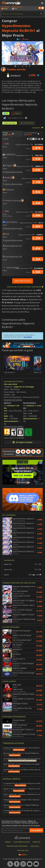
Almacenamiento (11, 421)
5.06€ (38, 226)
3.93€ (38, 192)
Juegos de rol (19, 387)
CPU (6, 411)
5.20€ (38, 238)
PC (6, 113)
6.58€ (38, 272)
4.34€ (38, 203)
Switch (16, 113)
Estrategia (30, 387)
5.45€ (38, 248)
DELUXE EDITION (27, 123)
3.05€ (38, 170)
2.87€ (38, 148)
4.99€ (38, 215)
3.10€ (38, 182)
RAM (6, 416)
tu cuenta (28, 337)
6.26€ (38, 259)
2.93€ (38, 159)
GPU (6, 419)
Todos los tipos (10, 123)
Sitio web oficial (10, 384)
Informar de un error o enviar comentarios (25, 287)
